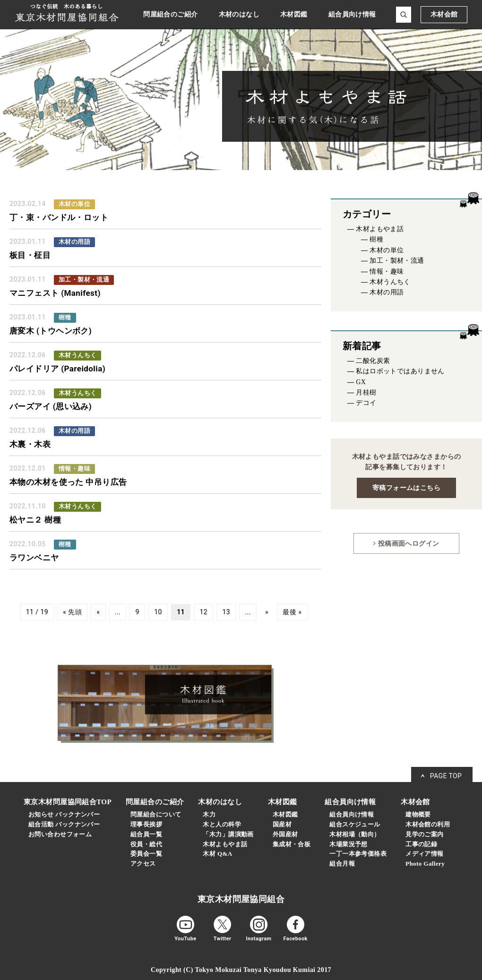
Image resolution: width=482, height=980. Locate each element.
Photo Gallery (425, 864)
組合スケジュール (355, 824)
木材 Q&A (217, 854)
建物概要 (418, 814)
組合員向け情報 (352, 814)
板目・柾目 (30, 255)
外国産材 (285, 834)
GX (361, 382)
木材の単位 (387, 250)
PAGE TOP (446, 776)
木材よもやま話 (380, 229)
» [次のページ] (267, 612)
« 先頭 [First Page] (72, 612)
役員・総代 (146, 844)
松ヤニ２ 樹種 (35, 520)
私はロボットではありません (400, 371)
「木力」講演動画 (228, 834)
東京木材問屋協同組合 (241, 899)
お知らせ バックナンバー (64, 814)
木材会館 (444, 14)
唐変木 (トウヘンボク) (51, 331)
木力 (209, 814)
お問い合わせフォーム (60, 834)
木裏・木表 (30, 444)
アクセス (143, 864)
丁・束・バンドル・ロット (59, 217)
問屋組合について (156, 814)
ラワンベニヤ (34, 558)
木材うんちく (390, 282)
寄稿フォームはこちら (406, 488)
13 (226, 612)
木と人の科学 (222, 824)
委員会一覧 (146, 854)
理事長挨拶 (146, 824)
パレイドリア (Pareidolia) (57, 369)
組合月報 (342, 864)
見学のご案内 (425, 834)
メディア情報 (425, 854)
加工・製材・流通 (397, 261)
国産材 (282, 824)
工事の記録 (421, 844)
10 (158, 612)
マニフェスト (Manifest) (55, 293)
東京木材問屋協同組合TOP (68, 802)
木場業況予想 (349, 844)
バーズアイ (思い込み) (51, 406)
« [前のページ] (98, 612)
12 (203, 612)
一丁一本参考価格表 (358, 854)
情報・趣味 (387, 271)
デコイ (366, 403)
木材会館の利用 (428, 824)
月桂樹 (366, 392)
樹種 (376, 239)
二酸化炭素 (373, 361)
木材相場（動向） (355, 834)
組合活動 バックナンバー (64, 824)
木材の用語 (387, 292)
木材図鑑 (285, 814)
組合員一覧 (146, 834)
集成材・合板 (292, 844)
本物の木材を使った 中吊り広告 (68, 482)
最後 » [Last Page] (292, 612)
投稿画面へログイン (406, 543)
